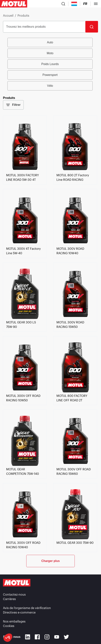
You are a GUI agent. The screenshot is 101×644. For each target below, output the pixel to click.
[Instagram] (47, 637)
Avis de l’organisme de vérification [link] (27, 608)
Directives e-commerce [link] (19, 613)
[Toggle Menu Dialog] (96, 4)
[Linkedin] (28, 637)
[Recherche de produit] (63, 4)
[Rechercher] (92, 27)
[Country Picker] (74, 4)
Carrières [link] (9, 599)
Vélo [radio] (50, 86)
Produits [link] (23, 16)
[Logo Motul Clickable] (14, 4)
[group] (50, 64)
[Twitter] (66, 637)
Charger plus (51, 561)
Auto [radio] (50, 42)
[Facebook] (37, 637)
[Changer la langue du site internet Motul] (85, 4)
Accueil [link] (8, 16)
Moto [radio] (50, 53)
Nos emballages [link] (14, 622)
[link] (25, 171)
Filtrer (13, 105)
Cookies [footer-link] (9, 626)
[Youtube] (57, 637)
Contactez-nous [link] (14, 595)
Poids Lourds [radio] (50, 64)
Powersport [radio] (50, 75)
